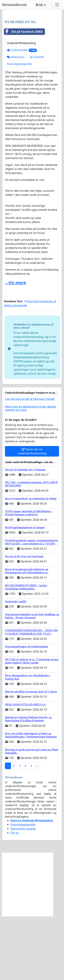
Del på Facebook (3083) (23, 95)
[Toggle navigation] (57, 5)
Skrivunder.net (14, 5)
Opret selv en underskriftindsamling (32, 515)
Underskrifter (22, 114)
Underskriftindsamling (21, 107)
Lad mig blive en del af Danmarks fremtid (30, 463)
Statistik (37, 121)
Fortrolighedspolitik (19, 128)
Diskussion (16, 121)
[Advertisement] (32, 47)
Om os (15, 896)
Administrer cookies (23, 892)
